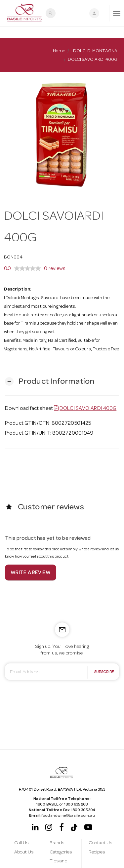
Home (59, 51)
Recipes (97, 852)
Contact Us (100, 843)
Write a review (31, 573)
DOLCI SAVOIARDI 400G (88, 409)
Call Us (21, 843)
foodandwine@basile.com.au (68, 816)
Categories (61, 852)
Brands (57, 843)
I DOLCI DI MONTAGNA (94, 51)
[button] (50, 382)
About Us (24, 852)
